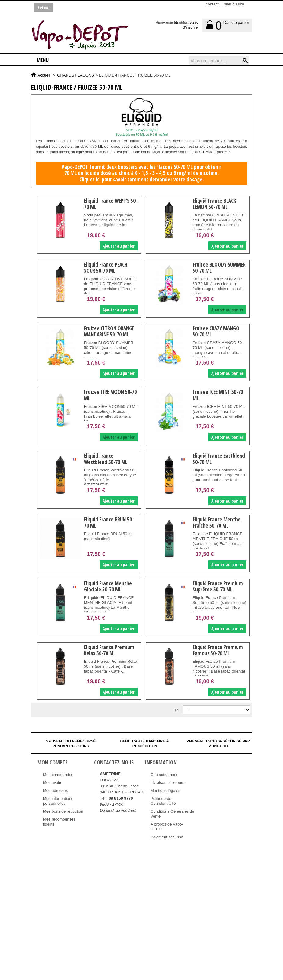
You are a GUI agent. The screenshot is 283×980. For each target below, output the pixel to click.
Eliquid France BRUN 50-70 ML (109, 523)
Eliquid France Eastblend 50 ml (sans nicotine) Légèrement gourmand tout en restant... (219, 475)
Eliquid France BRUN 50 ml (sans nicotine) (108, 536)
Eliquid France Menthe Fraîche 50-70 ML (217, 523)
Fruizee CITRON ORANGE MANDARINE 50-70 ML (109, 331)
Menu (43, 60)
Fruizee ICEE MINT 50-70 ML (218, 395)
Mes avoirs (53, 783)
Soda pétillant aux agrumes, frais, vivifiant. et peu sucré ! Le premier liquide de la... (109, 220)
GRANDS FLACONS (76, 75)
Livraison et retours (167, 783)
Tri (176, 710)
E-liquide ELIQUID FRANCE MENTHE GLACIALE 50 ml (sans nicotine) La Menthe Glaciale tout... (109, 605)
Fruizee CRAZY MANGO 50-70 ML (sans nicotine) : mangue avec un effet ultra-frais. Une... (218, 350)
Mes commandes (58, 775)
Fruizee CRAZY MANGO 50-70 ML (216, 331)
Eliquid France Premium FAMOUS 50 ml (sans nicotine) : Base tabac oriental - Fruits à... (219, 669)
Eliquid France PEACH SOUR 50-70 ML (106, 268)
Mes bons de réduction (63, 811)
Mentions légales (165, 791)
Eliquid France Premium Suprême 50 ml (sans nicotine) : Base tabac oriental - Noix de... (220, 605)
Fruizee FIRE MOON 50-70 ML (110, 395)
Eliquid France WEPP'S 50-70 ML (111, 204)
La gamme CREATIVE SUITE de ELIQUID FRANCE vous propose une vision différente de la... (110, 286)
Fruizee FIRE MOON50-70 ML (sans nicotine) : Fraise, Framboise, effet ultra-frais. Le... (111, 414)
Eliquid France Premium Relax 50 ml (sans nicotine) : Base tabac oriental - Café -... (111, 666)
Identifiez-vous (186, 23)
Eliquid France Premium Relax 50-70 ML (109, 650)
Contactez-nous (164, 775)
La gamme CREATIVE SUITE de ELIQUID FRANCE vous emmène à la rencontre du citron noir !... (219, 222)
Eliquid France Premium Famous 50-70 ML (218, 650)
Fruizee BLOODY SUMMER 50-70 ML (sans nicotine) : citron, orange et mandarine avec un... (109, 350)
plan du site (234, 4)
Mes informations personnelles (58, 801)
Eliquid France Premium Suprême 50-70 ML (218, 586)
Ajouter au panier (119, 246)
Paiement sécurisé (167, 837)
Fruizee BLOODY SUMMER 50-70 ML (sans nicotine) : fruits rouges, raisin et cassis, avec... (218, 286)
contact (212, 4)
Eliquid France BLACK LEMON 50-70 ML (214, 204)
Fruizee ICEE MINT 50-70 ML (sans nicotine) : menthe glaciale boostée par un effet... (219, 411)
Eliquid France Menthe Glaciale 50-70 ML (108, 586)
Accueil (44, 75)
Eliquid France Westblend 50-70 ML (106, 459)
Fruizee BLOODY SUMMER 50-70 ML (219, 268)
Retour (44, 7)
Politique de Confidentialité (163, 801)
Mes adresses (55, 791)
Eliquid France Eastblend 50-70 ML (219, 459)
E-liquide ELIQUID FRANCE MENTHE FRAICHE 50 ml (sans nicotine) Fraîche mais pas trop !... (218, 541)
